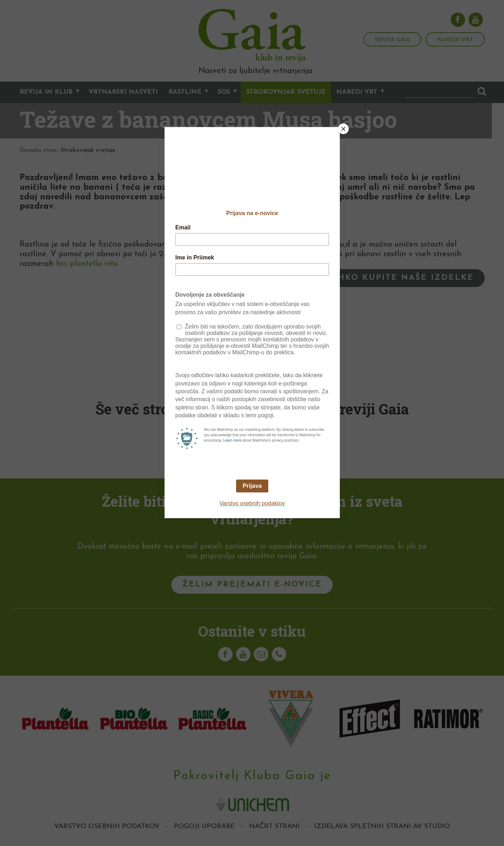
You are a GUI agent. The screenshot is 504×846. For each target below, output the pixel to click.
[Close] (343, 129)
